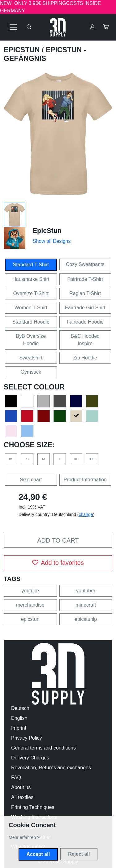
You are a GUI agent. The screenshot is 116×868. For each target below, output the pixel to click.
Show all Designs (52, 241)
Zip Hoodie (85, 358)
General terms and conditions (43, 748)
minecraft (86, 605)
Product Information (85, 480)
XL (76, 459)
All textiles (22, 797)
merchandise (30, 605)
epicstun (30, 619)
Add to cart (58, 540)
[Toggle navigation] (13, 27)
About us (21, 787)
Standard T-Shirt (31, 265)
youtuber (86, 591)
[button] (106, 27)
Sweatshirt (31, 358)
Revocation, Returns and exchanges (51, 768)
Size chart (31, 480)
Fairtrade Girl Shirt (85, 308)
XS (11, 459)
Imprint (19, 728)
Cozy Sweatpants (85, 264)
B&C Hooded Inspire (85, 340)
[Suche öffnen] (29, 27)
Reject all (79, 854)
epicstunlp (86, 619)
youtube (30, 591)
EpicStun (23, 50)
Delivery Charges (30, 758)
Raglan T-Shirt (85, 293)
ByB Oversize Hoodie (31, 340)
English (19, 718)
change (86, 514)
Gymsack (31, 372)
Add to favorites (58, 563)
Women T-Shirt (31, 308)
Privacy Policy (27, 738)
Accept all (38, 854)
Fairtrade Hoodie (85, 322)
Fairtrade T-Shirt (85, 279)
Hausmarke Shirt (31, 279)
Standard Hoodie (31, 322)
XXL (92, 459)
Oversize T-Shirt (31, 293)
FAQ (16, 778)
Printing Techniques (33, 807)
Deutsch (20, 708)
